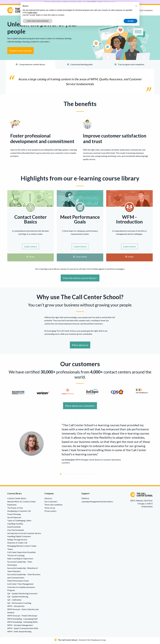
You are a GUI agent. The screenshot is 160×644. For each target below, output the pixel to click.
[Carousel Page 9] (77, 475)
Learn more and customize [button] (38, 21)
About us (48, 499)
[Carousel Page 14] (87, 475)
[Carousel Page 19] (97, 475)
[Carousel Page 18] (95, 475)
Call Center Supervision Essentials (22, 553)
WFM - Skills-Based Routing (19, 632)
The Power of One (15, 509)
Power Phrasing (14, 515)
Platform (85, 499)
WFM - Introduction (16, 607)
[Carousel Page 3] (65, 475)
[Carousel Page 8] (75, 475)
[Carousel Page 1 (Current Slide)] (61, 475)
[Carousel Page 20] (99, 475)
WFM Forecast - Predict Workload (22, 617)
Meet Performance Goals (18, 582)
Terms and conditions (53, 506)
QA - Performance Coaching (19, 604)
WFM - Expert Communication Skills (23, 629)
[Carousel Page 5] (69, 475)
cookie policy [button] (32, 13)
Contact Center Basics (17, 499)
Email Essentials (14, 528)
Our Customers (146, 10)
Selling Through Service (17, 541)
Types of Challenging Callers (19, 522)
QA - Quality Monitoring (18, 598)
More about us (80, 346)
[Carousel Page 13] (85, 475)
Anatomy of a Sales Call (17, 544)
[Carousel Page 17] (93, 475)
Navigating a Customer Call (19, 512)
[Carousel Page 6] (71, 475)
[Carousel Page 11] (81, 475)
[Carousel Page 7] (73, 475)
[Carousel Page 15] (89, 475)
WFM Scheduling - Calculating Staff (22, 620)
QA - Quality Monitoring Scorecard (22, 594)
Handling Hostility (15, 525)
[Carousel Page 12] (83, 475)
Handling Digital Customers (19, 537)
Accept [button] (131, 21)
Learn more (31, 247)
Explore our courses (20, 52)
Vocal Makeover (14, 518)
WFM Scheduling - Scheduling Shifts (23, 623)
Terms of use (50, 509)
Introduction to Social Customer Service (24, 534)
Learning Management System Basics (97, 502)
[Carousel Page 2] (63, 475)
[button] (136, 6)
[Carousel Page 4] (67, 475)
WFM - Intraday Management (20, 626)
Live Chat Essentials (16, 531)
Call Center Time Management (20, 585)
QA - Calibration (14, 601)
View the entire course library (80, 279)
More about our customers (80, 407)
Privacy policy (50, 512)
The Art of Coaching (16, 556)
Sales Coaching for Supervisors (20, 560)
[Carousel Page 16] (91, 475)
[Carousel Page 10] (79, 475)
